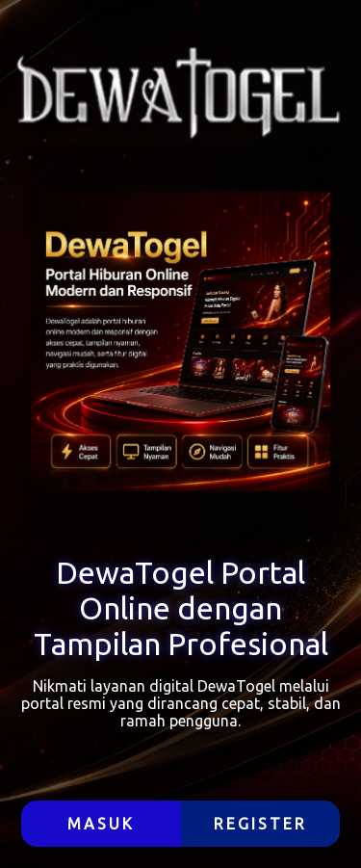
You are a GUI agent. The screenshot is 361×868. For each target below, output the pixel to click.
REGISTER (260, 824)
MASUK (101, 824)
